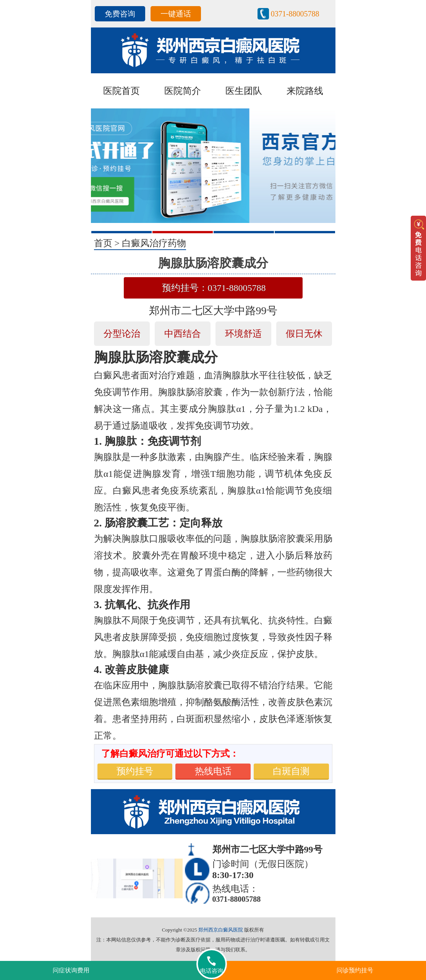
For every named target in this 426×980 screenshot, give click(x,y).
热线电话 (213, 771)
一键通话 (176, 14)
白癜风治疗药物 (154, 243)
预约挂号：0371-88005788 (214, 288)
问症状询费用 (71, 970)
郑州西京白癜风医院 (221, 930)
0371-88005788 (295, 14)
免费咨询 (120, 14)
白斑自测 (291, 771)
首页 (103, 243)
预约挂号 (135, 771)
